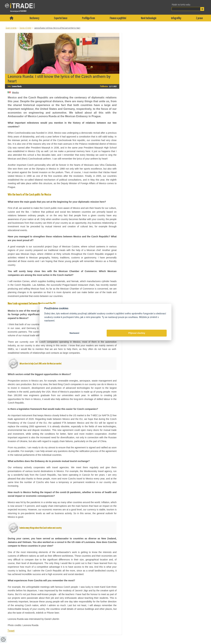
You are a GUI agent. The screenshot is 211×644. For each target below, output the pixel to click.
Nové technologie (149, 18)
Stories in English (25, 28)
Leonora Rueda (17, 86)
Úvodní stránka (11, 28)
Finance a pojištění (118, 18)
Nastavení (74, 333)
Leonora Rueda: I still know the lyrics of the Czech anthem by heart (57, 28)
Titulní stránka (12, 18)
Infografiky (176, 18)
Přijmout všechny (137, 333)
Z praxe (199, 18)
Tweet (11, 631)
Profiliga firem (89, 18)
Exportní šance (61, 18)
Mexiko (13, 92)
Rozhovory (34, 18)
